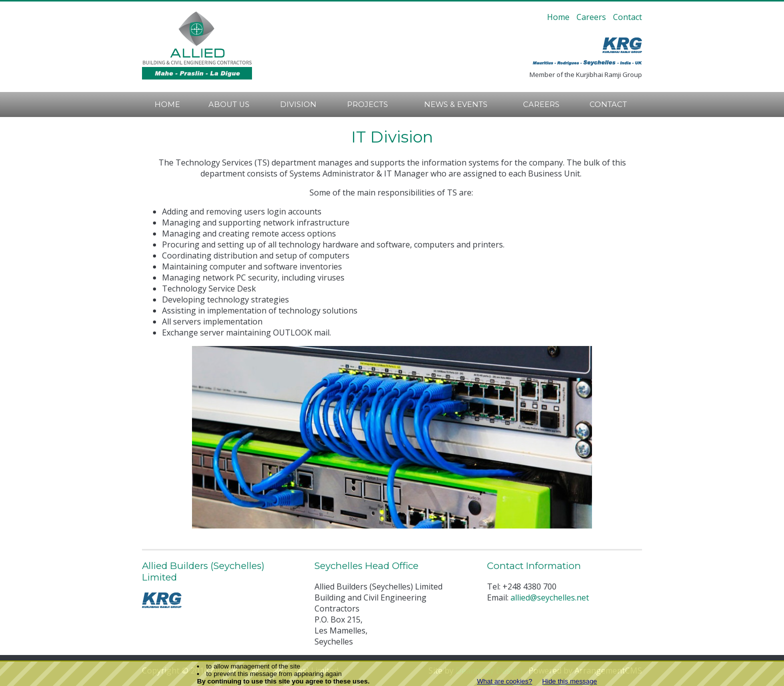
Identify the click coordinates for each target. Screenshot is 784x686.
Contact (627, 17)
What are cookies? (504, 681)
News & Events (456, 104)
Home (558, 17)
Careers (591, 17)
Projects (367, 104)
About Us (229, 104)
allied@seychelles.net (550, 597)
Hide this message (569, 681)
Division (298, 104)
